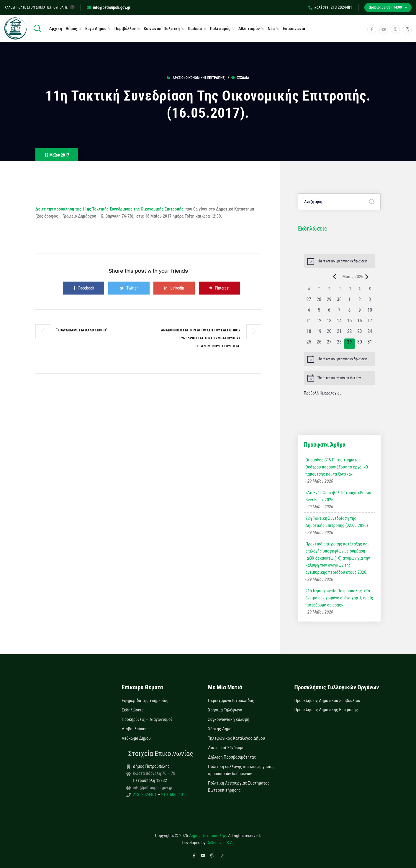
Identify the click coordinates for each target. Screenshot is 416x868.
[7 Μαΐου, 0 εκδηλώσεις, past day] (339, 312)
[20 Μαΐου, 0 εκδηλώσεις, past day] (329, 333)
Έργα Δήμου (96, 29)
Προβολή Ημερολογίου (323, 393)
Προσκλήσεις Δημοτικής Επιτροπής (326, 710)
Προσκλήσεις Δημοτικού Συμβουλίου (327, 701)
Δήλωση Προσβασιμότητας (232, 757)
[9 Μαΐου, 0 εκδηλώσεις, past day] (360, 312)
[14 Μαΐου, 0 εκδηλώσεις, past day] (339, 323)
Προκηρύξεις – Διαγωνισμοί (147, 719)
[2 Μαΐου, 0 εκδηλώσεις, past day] (360, 301)
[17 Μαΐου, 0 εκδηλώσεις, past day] (370, 323)
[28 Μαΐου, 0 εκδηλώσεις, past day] (339, 344)
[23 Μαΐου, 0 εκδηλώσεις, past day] (360, 333)
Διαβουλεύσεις (135, 729)
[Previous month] (335, 277)
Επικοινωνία (294, 29)
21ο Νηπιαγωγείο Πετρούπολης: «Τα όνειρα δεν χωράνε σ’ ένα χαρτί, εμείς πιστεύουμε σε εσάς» (339, 598)
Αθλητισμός (249, 29)
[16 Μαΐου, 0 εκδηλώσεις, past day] (360, 323)
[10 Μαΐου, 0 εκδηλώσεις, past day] (370, 312)
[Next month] (367, 277)
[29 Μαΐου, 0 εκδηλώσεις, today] (349, 344)
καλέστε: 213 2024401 (330, 7)
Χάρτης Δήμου (221, 729)
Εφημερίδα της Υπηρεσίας (145, 701)
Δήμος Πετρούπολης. (208, 836)
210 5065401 (173, 795)
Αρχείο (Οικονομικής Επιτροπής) (199, 78)
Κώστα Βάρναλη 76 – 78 (154, 773)
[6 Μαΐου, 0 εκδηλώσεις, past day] (329, 312)
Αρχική (56, 29)
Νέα (271, 29)
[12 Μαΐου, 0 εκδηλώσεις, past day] (319, 323)
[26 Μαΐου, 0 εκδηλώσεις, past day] (319, 344)
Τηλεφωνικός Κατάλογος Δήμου (236, 738)
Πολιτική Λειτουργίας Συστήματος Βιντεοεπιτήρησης (239, 787)
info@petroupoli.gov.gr (109, 7)
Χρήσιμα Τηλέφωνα (225, 710)
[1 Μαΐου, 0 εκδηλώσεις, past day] (349, 301)
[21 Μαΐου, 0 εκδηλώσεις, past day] (339, 333)
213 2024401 (145, 795)
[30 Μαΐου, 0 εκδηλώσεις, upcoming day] (360, 344)
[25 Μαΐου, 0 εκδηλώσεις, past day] (309, 344)
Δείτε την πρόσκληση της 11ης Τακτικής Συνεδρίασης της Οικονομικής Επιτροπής (109, 209)
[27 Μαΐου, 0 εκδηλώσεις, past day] (329, 344)
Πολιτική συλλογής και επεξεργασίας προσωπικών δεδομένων (241, 770)
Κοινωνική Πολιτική (162, 29)
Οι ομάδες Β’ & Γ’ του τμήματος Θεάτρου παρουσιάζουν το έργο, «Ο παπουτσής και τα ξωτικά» (337, 467)
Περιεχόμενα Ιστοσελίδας (231, 701)
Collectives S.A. (220, 843)
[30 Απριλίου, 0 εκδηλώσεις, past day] (339, 301)
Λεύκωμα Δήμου (136, 738)
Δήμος (71, 29)
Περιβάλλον (125, 29)
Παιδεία (195, 29)
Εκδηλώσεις (133, 710)
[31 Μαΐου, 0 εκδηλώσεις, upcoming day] (370, 344)
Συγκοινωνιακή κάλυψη (229, 719)
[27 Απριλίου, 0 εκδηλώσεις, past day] (309, 301)
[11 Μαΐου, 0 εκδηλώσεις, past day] (309, 323)
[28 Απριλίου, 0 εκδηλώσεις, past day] (319, 301)
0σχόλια (240, 78)
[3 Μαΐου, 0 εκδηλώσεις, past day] (370, 301)
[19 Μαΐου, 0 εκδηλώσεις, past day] (319, 333)
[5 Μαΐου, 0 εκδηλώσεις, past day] (319, 312)
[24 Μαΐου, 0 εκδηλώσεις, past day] (370, 333)
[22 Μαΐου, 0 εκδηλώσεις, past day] (349, 333)
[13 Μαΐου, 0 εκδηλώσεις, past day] (329, 323)
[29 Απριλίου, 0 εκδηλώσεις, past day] (329, 301)
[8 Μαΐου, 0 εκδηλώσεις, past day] (349, 312)
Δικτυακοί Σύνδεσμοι (227, 748)
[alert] (339, 261)
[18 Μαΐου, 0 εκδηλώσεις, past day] (309, 333)
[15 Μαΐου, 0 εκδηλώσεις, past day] (349, 323)
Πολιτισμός (220, 29)
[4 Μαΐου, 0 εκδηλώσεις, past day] (309, 312)
